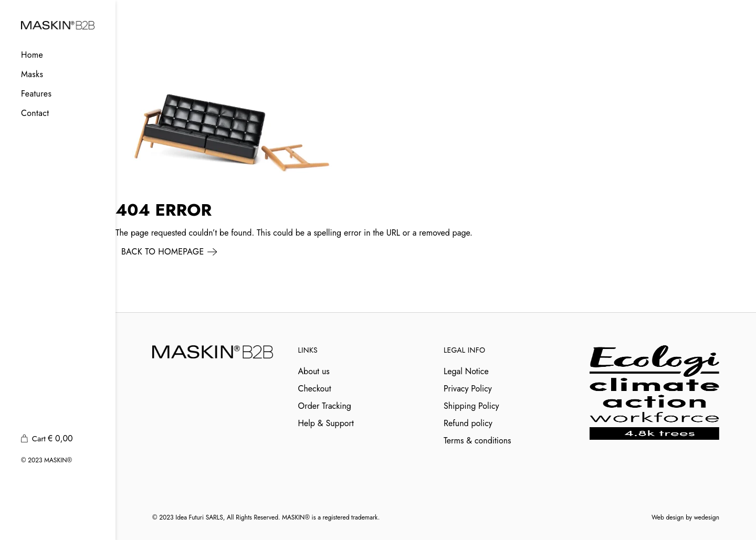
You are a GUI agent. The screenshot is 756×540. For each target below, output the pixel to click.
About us (314, 371)
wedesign (707, 517)
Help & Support (326, 423)
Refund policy (468, 423)
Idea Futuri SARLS (199, 517)
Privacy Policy (468, 389)
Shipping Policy (471, 406)
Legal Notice (466, 371)
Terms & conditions (477, 441)
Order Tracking (325, 406)
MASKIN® (58, 460)
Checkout (315, 389)
